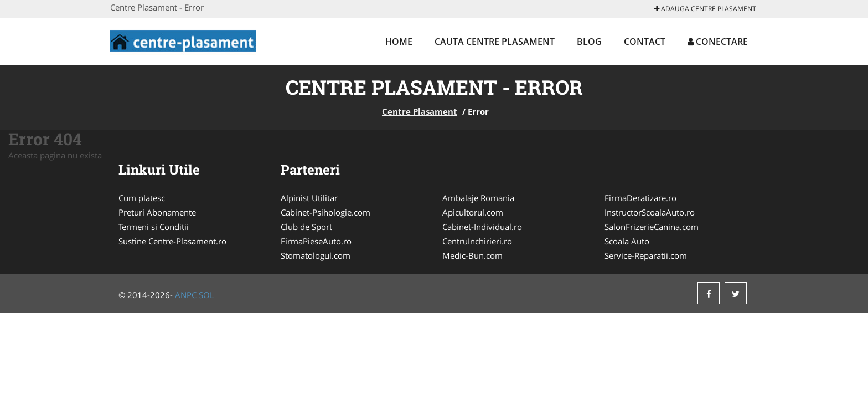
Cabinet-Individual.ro (482, 227)
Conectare (718, 42)
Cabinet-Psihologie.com (325, 212)
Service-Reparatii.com (646, 255)
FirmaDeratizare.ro (640, 198)
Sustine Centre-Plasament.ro (172, 241)
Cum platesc (142, 198)
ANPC (186, 295)
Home (399, 42)
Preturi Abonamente (157, 212)
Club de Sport (306, 227)
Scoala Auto (627, 241)
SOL (206, 295)
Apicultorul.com (473, 212)
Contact (645, 42)
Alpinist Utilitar (309, 198)
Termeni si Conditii (154, 227)
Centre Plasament (420, 111)
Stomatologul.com (316, 255)
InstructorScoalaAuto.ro (650, 212)
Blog (589, 42)
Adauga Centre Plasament (705, 9)
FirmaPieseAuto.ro (316, 241)
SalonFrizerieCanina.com (652, 227)
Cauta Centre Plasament (495, 42)
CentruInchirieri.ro (477, 241)
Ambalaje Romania (478, 198)
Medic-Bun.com (472, 255)
